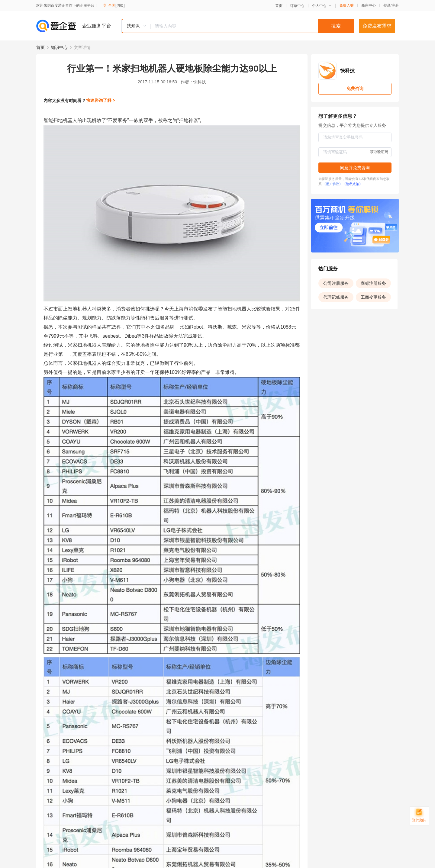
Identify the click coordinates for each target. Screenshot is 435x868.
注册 (395, 5)
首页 (279, 6)
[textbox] (252, 26)
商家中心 (369, 5)
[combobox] (238, 26)
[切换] (120, 5)
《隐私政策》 (353, 184)
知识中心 (59, 47)
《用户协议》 (333, 184)
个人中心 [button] (322, 6)
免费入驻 (346, 5)
